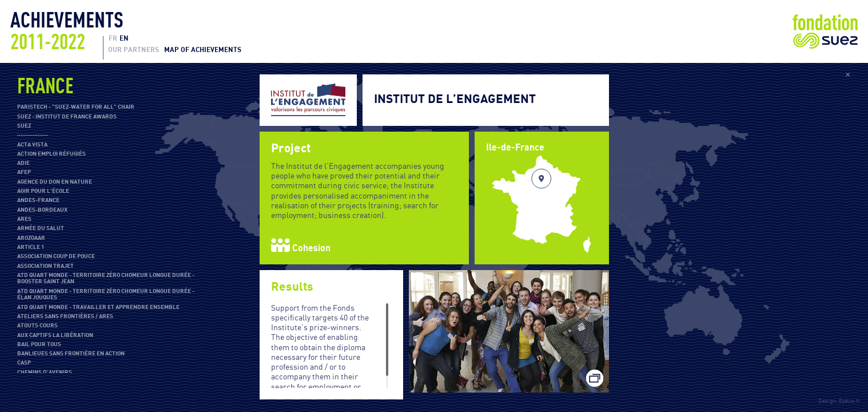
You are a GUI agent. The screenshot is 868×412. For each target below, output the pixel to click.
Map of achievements (203, 50)
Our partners (134, 50)
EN (124, 38)
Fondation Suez (825, 31)
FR (113, 38)
